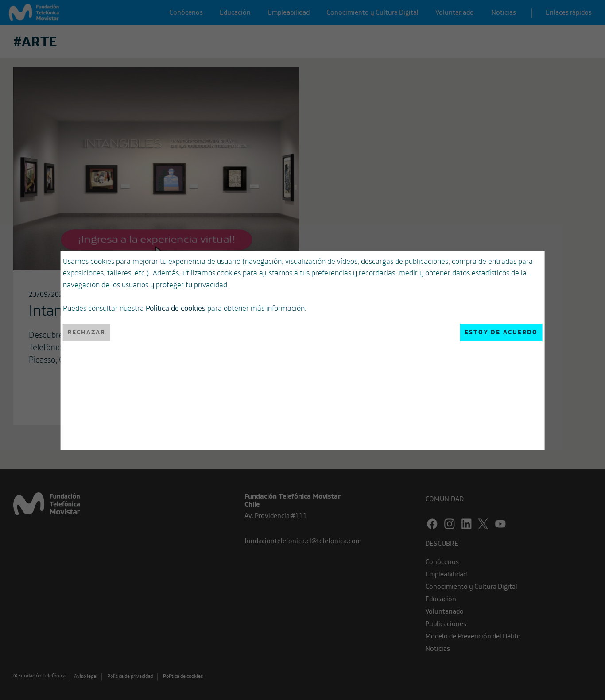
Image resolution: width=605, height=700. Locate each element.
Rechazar (87, 332)
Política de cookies (176, 308)
